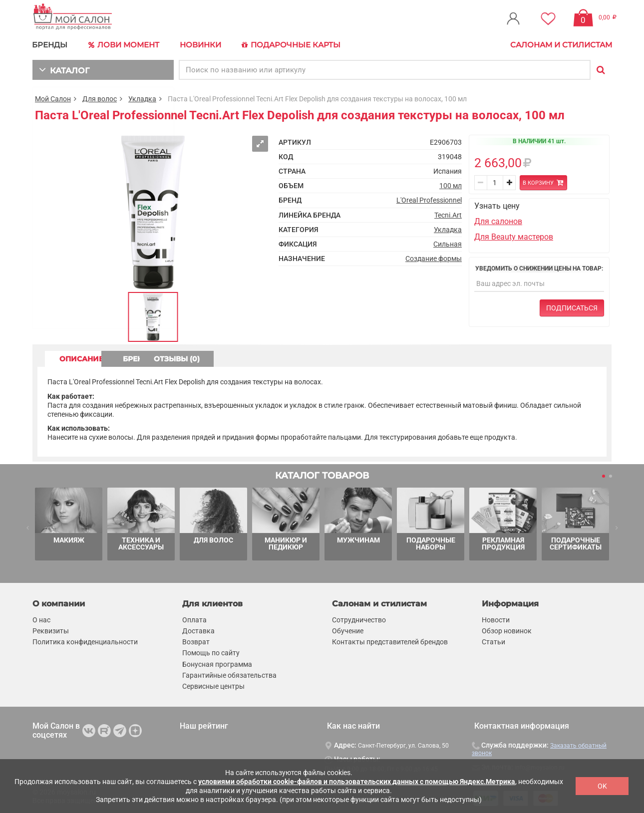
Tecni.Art (448, 214)
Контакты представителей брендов (390, 641)
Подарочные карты (288, 45)
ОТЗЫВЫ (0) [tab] (258, 358)
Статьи (493, 641)
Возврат (196, 641)
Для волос (100, 98)
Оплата (194, 619)
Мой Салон (53, 98)
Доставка (198, 630)
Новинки (199, 45)
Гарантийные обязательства (229, 674)
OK (602, 786)
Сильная (448, 243)
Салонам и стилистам (561, 45)
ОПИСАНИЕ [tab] (85, 358)
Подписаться (572, 307)
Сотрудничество (359, 619)
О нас (41, 619)
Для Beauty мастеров (514, 236)
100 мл (451, 185)
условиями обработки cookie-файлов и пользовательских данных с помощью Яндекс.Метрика (357, 782)
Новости (496, 619)
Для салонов (498, 221)
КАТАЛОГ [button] (63, 69)
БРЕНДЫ (50, 45)
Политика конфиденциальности (85, 641)
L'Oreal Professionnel (429, 200)
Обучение (348, 630)
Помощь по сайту (211, 652)
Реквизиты (51, 630)
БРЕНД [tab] (171, 358)
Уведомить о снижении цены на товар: (539, 268)
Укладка (142, 98)
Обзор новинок (507, 630)
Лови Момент (123, 45)
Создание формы (434, 258)
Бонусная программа (217, 663)
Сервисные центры (213, 685)
